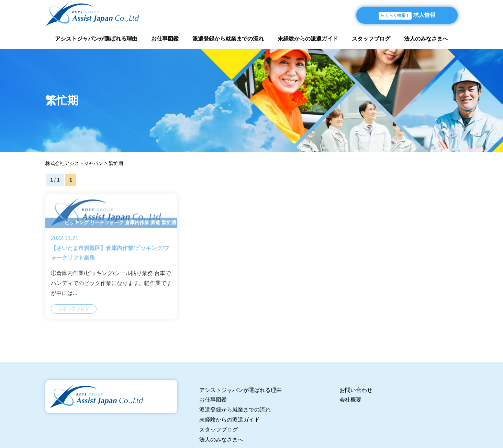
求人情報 (407, 16)
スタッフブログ (371, 39)
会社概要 (350, 400)
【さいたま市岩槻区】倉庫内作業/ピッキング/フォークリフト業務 (111, 264)
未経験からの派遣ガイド (308, 39)
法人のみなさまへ (426, 39)
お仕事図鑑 (165, 39)
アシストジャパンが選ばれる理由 (96, 39)
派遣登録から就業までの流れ (228, 39)
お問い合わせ (356, 390)
